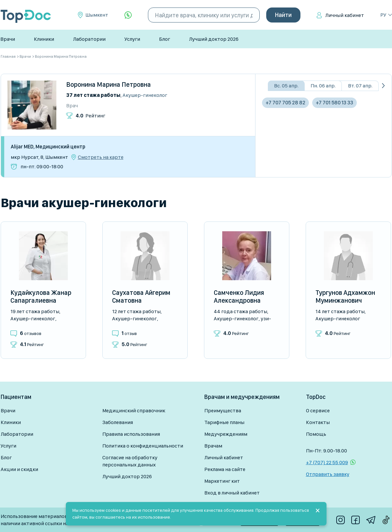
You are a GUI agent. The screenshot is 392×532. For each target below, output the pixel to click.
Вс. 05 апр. (286, 86)
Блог (165, 39)
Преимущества (223, 410)
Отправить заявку (328, 474)
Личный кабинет (345, 15)
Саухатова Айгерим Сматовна (141, 296)
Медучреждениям (226, 434)
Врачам (213, 446)
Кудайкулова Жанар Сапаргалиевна (41, 296)
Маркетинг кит (222, 481)
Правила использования (131, 434)
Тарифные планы (224, 422)
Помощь (316, 434)
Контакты (318, 422)
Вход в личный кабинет (232, 493)
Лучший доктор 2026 (214, 39)
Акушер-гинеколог (145, 95)
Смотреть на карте (101, 157)
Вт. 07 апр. (360, 86)
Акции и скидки (19, 469)
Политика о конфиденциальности (143, 446)
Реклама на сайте (225, 469)
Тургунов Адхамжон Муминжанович (345, 296)
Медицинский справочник (134, 410)
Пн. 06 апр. (323, 86)
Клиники (44, 39)
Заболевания (118, 422)
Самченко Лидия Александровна (239, 296)
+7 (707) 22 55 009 (327, 462)
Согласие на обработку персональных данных (130, 461)
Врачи (8, 39)
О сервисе (318, 410)
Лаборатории (89, 39)
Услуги (132, 39)
